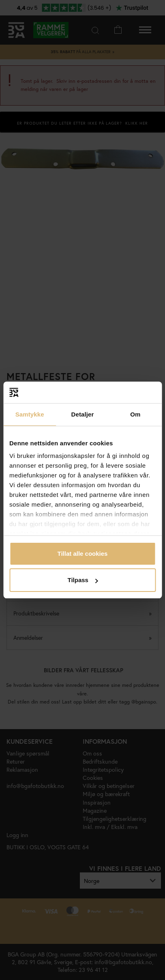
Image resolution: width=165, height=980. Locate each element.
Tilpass (83, 580)
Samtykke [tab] (30, 414)
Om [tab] (135, 414)
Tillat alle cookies (83, 554)
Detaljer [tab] (83, 414)
